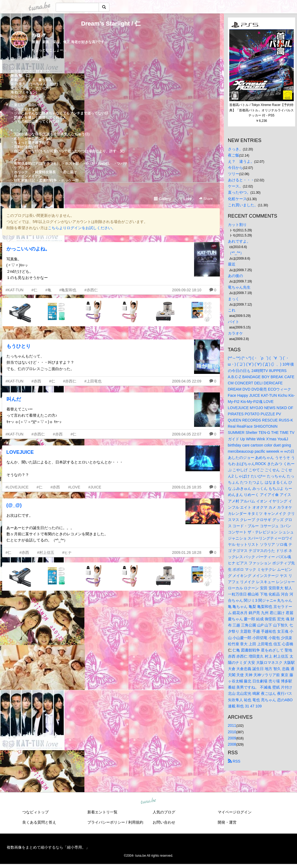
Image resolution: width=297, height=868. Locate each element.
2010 (232, 732)
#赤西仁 (91, 290)
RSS (234, 761)
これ (232, 310)
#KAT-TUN (15, 290)
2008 (232, 744)
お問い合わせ (164, 822)
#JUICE (95, 487)
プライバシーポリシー (106, 822)
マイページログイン (235, 812)
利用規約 (136, 822)
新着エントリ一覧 (102, 812)
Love (185, 199)
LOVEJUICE (20, 452)
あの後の (235, 276)
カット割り (237, 225)
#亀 (48, 290)
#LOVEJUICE (17, 487)
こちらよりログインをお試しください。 (82, 228)
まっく (234, 299)
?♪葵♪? (39, 35)
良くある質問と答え (39, 822)
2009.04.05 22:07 (187, 434)
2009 (232, 738)
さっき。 (235, 149)
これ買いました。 (243, 205)
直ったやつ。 (239, 192)
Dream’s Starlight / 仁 (111, 24)
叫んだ (14, 399)
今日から (235, 168)
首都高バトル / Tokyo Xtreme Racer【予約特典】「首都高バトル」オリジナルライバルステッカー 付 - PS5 (262, 110)
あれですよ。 (239, 241)
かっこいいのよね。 (28, 249)
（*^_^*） (236, 253)
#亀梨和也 (68, 290)
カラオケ (235, 333)
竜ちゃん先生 (239, 287)
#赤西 (36, 381)
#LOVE (74, 487)
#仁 (34, 290)
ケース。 (235, 186)
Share (206, 199)
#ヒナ (67, 552)
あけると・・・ (241, 180)
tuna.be (148, 801)
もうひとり (19, 346)
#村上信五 (46, 552)
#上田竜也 (93, 381)
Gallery (162, 199)
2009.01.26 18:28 (187, 552)
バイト (234, 322)
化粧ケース (237, 199)
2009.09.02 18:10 (187, 290)
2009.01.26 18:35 (187, 487)
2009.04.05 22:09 (187, 381)
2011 (232, 725)
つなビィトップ (35, 812)
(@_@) (14, 505)
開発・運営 (227, 822)
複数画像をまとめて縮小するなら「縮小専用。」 (48, 847)
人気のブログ (164, 812)
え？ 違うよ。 (241, 161)
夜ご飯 (234, 155)
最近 (232, 264)
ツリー (234, 174)
